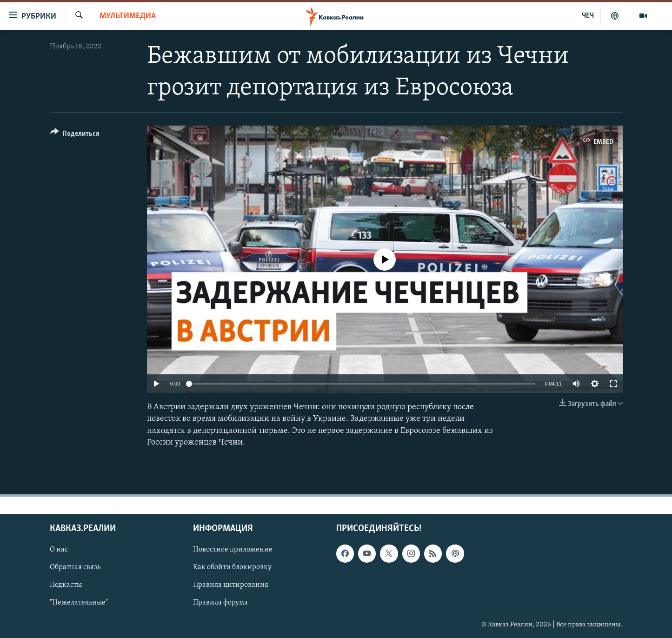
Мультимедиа (128, 16)
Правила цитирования (231, 585)
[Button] (75, 135)
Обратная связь (75, 567)
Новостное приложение (233, 550)
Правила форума (220, 603)
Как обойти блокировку (232, 567)
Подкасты (66, 585)
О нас (59, 550)
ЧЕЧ (588, 16)
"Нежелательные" (79, 603)
